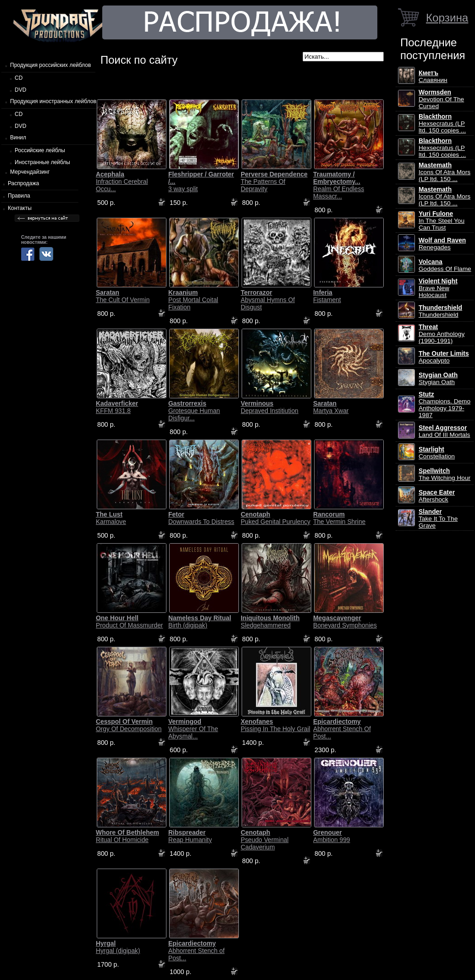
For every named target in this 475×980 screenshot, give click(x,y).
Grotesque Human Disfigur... (194, 411)
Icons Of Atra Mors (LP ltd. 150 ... (445, 172)
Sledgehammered (270, 622)
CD (19, 78)
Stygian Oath (438, 379)
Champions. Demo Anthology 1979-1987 (445, 405)
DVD (20, 90)
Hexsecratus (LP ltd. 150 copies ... (442, 124)
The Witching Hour (445, 474)
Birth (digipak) (200, 622)
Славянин (433, 77)
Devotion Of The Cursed (441, 99)
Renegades (442, 244)
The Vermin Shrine (339, 518)
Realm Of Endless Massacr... (339, 185)
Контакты (20, 208)
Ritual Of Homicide (127, 836)
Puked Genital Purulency (276, 518)
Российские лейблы (40, 150)
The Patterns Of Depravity (274, 182)
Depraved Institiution (270, 407)
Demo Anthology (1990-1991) (442, 334)
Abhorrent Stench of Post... (196, 951)
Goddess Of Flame (445, 265)
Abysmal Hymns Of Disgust (268, 300)
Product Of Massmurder (129, 622)
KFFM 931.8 (117, 407)
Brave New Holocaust (438, 288)
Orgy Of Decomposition (129, 725)
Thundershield (440, 311)
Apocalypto (444, 357)
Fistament (327, 296)
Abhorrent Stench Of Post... (342, 729)
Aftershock (437, 496)
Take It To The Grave (438, 519)
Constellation (437, 453)
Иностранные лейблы (42, 162)
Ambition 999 (332, 836)
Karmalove (111, 518)
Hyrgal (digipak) (118, 947)
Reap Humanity (190, 836)
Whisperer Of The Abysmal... (193, 729)
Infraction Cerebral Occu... (122, 182)
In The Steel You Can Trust (442, 221)
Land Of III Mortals (444, 431)
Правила (19, 196)
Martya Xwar (331, 407)
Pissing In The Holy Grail (276, 725)
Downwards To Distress (201, 518)
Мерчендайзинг (30, 172)
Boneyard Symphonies (345, 622)
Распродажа (23, 183)
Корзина (447, 18)
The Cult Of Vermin (123, 296)
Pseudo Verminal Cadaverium (265, 840)
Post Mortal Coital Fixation (193, 300)
